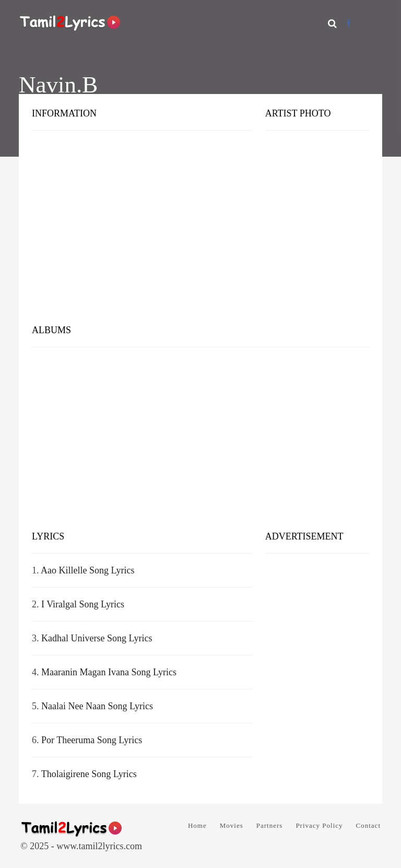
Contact (368, 825)
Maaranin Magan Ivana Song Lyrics (109, 672)
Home (197, 825)
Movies (232, 825)
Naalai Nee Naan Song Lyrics (97, 706)
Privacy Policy (319, 825)
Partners (270, 825)
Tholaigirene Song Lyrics (89, 774)
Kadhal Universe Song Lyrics (97, 638)
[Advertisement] (200, 235)
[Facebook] (349, 23)
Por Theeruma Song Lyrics (92, 740)
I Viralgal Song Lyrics (83, 604)
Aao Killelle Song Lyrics (87, 570)
